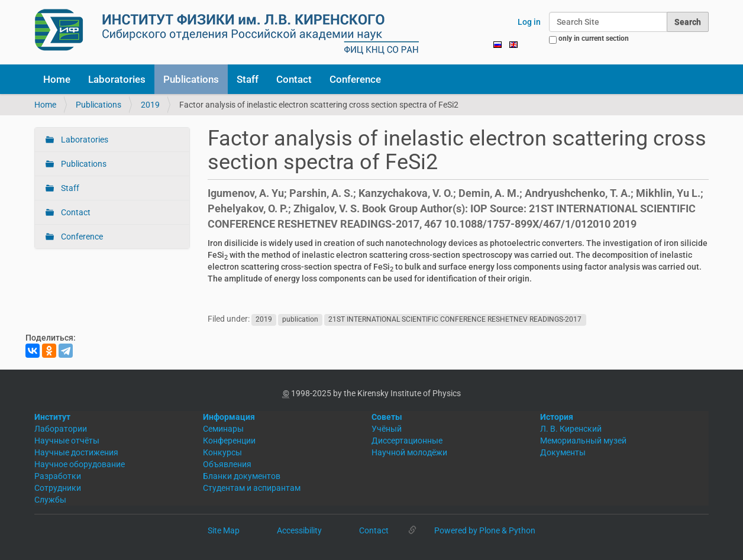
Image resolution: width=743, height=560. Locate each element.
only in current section (594, 38)
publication (300, 319)
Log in (529, 22)
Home (57, 79)
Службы (50, 500)
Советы (387, 417)
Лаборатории (61, 429)
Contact (294, 79)
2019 (150, 105)
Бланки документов (242, 476)
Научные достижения (76, 452)
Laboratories (117, 79)
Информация (229, 417)
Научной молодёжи (409, 452)
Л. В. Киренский (571, 429)
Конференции (229, 441)
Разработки (58, 476)
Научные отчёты (67, 441)
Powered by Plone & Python (485, 530)
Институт (52, 417)
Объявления (227, 464)
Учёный (387, 429)
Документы (563, 452)
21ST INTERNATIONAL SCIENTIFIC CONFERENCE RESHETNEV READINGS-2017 (455, 319)
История (557, 417)
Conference (355, 79)
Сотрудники (58, 488)
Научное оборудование (80, 464)
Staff (248, 79)
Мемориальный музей (583, 441)
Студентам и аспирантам (252, 488)
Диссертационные (407, 441)
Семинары (223, 429)
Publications (191, 79)
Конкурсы (222, 452)
